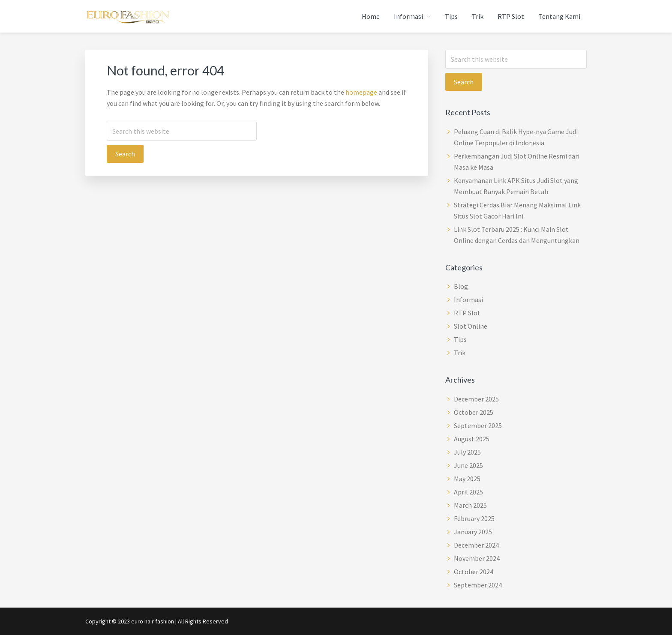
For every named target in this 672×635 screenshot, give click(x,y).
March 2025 (470, 505)
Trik (460, 353)
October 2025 (474, 412)
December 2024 (476, 545)
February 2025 (474, 518)
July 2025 (467, 452)
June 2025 (468, 465)
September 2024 (478, 585)
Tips (460, 339)
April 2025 (468, 492)
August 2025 (472, 439)
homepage (361, 92)
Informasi (468, 300)
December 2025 (476, 399)
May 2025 (467, 479)
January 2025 (473, 532)
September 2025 (478, 425)
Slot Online (471, 326)
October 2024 (474, 572)
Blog (461, 286)
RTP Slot (467, 313)
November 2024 (477, 558)
